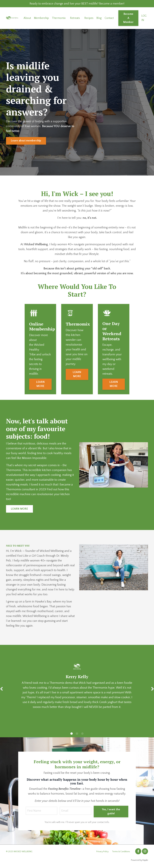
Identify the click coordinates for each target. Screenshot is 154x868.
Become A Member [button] (128, 18)
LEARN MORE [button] (40, 384)
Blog (99, 18)
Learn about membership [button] (26, 141)
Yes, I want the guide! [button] (111, 812)
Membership (41, 18)
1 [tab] (72, 734)
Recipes (89, 18)
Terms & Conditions (121, 852)
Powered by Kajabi (139, 860)
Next (152, 689)
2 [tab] (77, 734)
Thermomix (59, 18)
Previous (2, 689)
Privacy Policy (102, 852)
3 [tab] (82, 734)
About (27, 18)
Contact (109, 18)
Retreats (75, 18)
